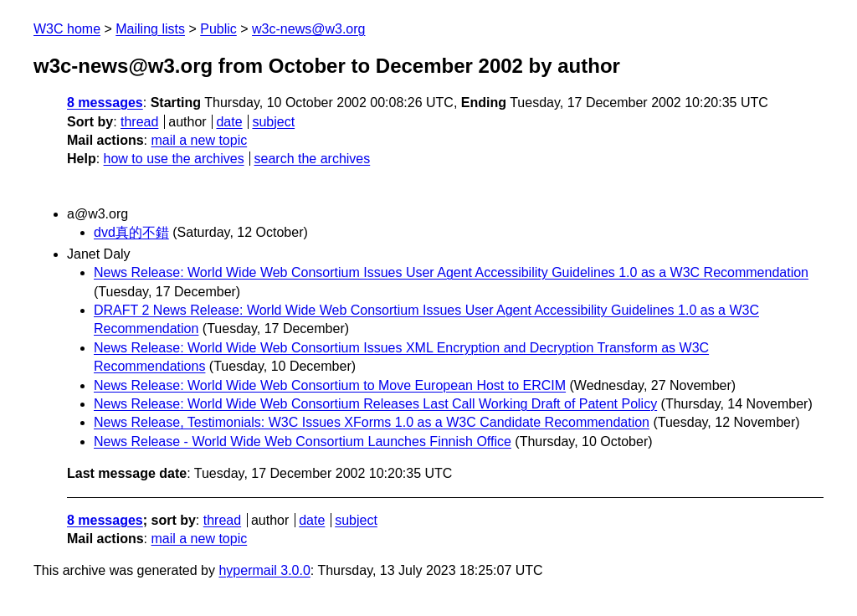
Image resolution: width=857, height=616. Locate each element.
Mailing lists (150, 29)
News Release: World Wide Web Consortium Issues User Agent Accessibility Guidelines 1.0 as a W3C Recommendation (451, 272)
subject (273, 122)
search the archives (313, 159)
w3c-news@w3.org (308, 29)
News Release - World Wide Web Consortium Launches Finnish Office (303, 441)
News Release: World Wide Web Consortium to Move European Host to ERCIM (330, 385)
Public (218, 29)
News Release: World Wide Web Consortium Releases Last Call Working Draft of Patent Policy (375, 404)
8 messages (105, 103)
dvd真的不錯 (131, 232)
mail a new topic (199, 140)
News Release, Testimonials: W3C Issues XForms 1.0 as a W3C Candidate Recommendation (372, 422)
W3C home (67, 29)
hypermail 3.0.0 (264, 570)
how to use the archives (174, 159)
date (229, 122)
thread (139, 122)
